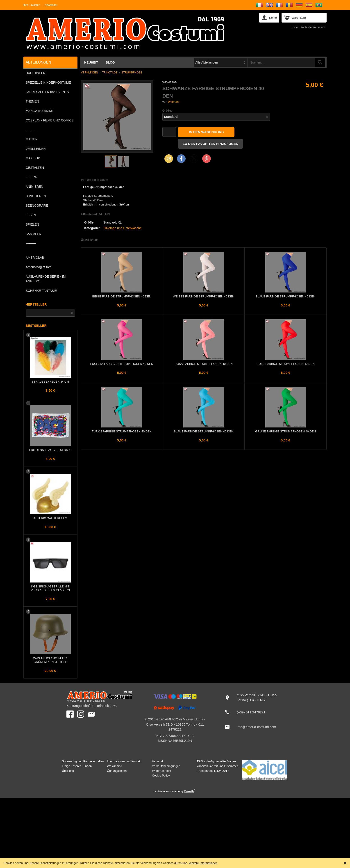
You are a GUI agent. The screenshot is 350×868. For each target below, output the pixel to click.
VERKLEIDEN (36, 149)
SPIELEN (32, 224)
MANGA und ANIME (40, 111)
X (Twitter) (194, 160)
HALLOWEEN (36, 73)
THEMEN (32, 101)
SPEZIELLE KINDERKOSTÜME (48, 82)
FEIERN (31, 177)
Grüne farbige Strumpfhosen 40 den (285, 431)
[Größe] (216, 117)
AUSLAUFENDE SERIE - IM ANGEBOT (46, 279)
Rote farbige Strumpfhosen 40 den (286, 364)
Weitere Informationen (203, 863)
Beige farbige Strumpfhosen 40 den (122, 296)
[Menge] (169, 132)
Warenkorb (299, 18)
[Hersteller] (50, 313)
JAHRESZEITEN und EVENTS (47, 92)
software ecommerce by (175, 791)
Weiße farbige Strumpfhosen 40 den (204, 296)
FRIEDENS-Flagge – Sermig (50, 450)
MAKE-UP (33, 158)
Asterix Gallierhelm (50, 518)
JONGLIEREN (36, 196)
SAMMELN (33, 234)
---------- (31, 130)
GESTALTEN (35, 168)
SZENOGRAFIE (37, 206)
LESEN (31, 215)
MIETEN (32, 139)
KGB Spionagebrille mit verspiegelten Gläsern (50, 588)
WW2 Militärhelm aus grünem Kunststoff (50, 660)
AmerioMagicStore (39, 267)
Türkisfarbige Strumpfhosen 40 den (122, 431)
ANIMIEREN (34, 187)
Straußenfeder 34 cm (50, 382)
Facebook (181, 159)
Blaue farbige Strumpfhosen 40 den (285, 296)
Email (167, 159)
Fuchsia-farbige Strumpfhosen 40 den (122, 364)
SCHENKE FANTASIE (41, 291)
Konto (273, 18)
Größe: (167, 111)
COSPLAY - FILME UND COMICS (50, 120)
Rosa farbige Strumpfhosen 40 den (204, 364)
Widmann (174, 102)
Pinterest (207, 159)
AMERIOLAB (35, 258)
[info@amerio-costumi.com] (253, 727)
